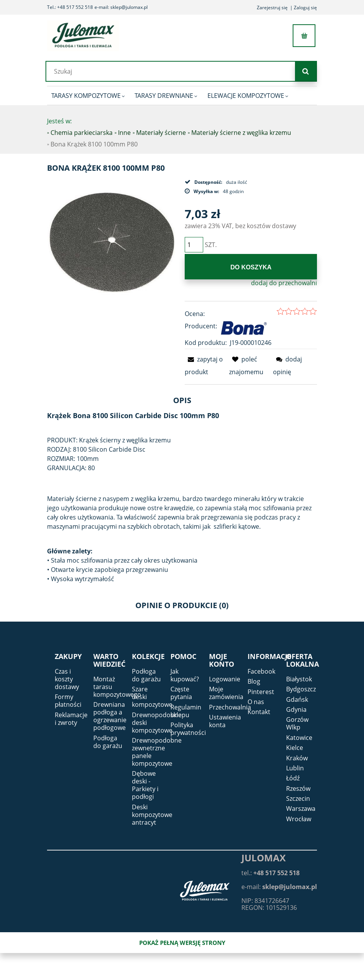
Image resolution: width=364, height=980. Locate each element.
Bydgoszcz (301, 689)
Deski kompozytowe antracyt (152, 815)
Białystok (299, 679)
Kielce (295, 748)
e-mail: (279, 887)
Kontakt (259, 712)
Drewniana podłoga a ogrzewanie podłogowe (110, 716)
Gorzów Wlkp (297, 723)
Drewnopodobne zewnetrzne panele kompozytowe (157, 752)
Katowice (299, 738)
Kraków (297, 758)
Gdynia (296, 709)
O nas (256, 702)
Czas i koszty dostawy (67, 679)
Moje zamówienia (226, 693)
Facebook (261, 671)
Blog (254, 681)
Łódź (293, 778)
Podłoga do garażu (108, 742)
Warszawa (301, 809)
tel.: (270, 873)
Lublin (295, 768)
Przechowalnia (230, 707)
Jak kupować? (185, 675)
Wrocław (299, 819)
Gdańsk (297, 699)
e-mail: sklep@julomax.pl (121, 7)
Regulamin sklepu (186, 711)
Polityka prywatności (188, 729)
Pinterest (261, 692)
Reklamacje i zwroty (71, 719)
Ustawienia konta (225, 721)
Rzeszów (298, 788)
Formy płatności (68, 701)
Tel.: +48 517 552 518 (70, 7)
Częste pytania (181, 693)
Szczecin (298, 798)
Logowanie (225, 679)
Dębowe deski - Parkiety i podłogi (145, 785)
